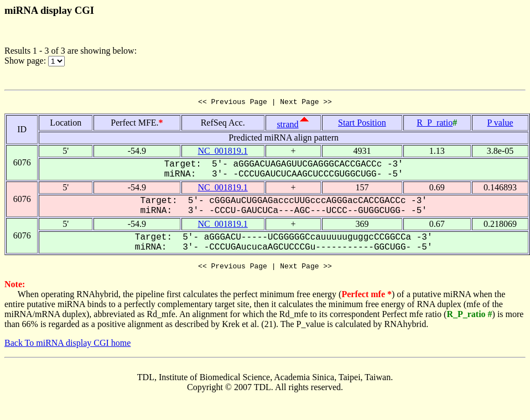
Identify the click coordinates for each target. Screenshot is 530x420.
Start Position (362, 124)
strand (287, 126)
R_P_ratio (435, 124)
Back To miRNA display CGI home (67, 346)
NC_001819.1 (223, 152)
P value (500, 124)
